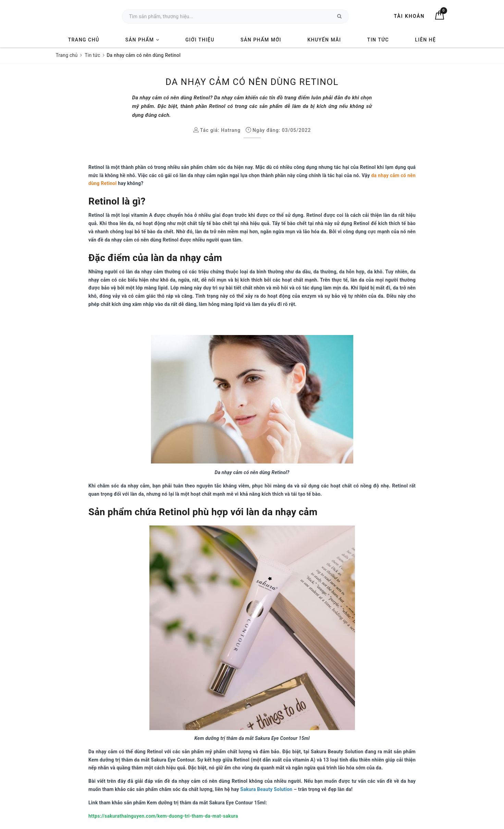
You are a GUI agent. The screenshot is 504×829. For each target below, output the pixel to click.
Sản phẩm (142, 40)
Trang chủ (84, 40)
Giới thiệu (200, 40)
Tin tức (378, 40)
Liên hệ (425, 40)
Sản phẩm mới (261, 40)
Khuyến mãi (324, 40)
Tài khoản (409, 16)
